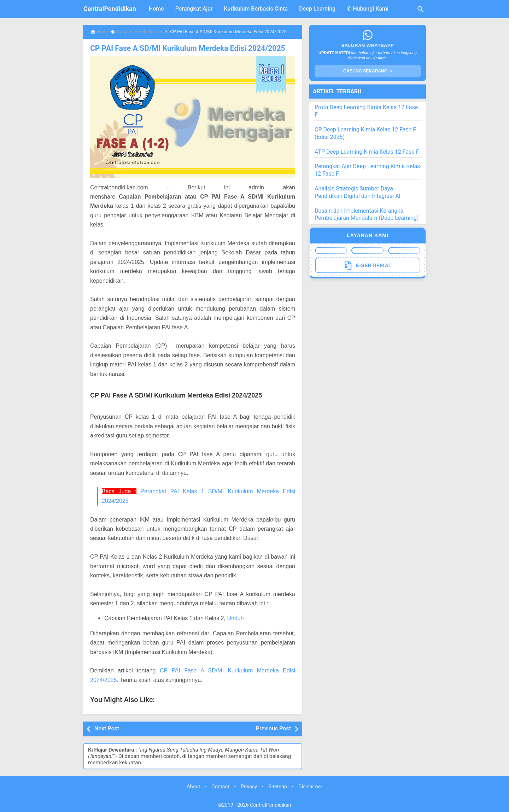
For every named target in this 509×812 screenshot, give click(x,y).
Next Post (107, 728)
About (193, 786)
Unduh (235, 618)
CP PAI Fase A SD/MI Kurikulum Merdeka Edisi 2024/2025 (182, 48)
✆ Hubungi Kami (368, 9)
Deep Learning (317, 9)
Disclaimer (310, 786)
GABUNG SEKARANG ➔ (368, 71)
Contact (220, 786)
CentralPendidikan (110, 9)
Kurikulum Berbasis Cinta (256, 9)
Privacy (249, 786)
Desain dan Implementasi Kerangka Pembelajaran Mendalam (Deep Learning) (367, 214)
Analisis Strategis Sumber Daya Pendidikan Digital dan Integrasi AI (358, 192)
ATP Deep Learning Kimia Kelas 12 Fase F (367, 152)
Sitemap (278, 786)
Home (156, 9)
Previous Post (273, 728)
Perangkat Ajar (194, 9)
